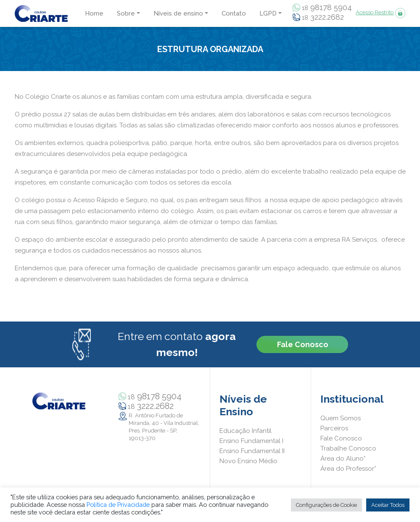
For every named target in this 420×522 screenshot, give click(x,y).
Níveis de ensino (178, 13)
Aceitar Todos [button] (388, 505)
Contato (234, 13)
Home (94, 13)
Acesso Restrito (375, 12)
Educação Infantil (246, 431)
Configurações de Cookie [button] (326, 505)
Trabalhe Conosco (348, 448)
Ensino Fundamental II (252, 451)
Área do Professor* (348, 469)
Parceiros (334, 428)
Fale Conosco (303, 344)
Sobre (126, 13)
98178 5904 (327, 8)
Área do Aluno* (343, 459)
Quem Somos (341, 418)
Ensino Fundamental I (251, 441)
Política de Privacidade (118, 505)
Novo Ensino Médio (248, 461)
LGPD (268, 13)
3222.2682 (323, 17)
